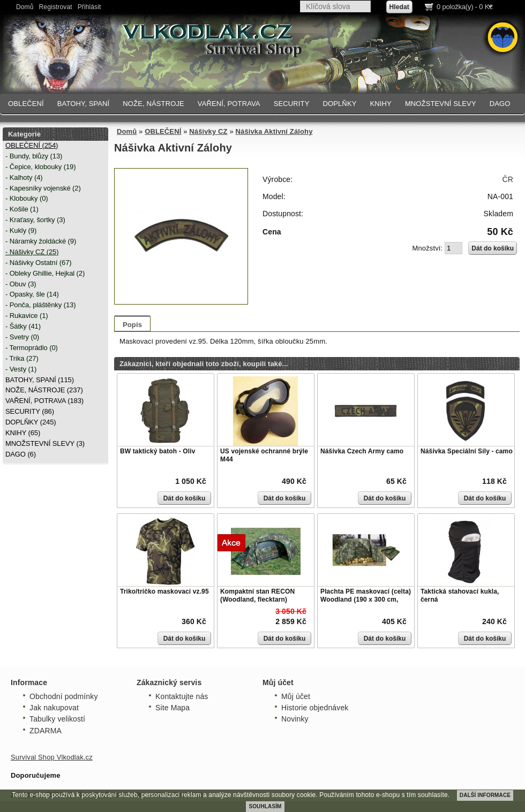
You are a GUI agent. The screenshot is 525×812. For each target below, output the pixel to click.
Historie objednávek (315, 708)
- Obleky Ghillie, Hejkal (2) (45, 273)
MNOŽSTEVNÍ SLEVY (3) (45, 443)
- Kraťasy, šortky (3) (35, 220)
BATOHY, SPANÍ (84, 104)
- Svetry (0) (22, 337)
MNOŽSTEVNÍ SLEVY (441, 104)
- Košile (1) (22, 209)
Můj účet (296, 696)
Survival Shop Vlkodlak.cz (52, 757)
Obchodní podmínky (64, 696)
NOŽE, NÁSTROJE (153, 104)
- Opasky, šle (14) (32, 294)
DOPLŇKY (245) (31, 422)
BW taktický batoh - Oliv (157, 451)
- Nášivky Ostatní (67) (39, 263)
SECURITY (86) (30, 411)
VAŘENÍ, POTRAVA (229, 104)
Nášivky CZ (208, 131)
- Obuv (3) (21, 284)
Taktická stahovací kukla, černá (460, 596)
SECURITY (292, 104)
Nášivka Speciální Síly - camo (467, 451)
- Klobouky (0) (27, 198)
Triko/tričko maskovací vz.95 (164, 591)
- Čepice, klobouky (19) (40, 167)
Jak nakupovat (54, 708)
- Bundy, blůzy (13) (34, 156)
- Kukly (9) (21, 230)
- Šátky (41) (23, 326)
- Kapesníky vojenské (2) (43, 188)
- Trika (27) (22, 358)
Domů (25, 7)
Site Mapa (172, 708)
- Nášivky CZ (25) (32, 252)
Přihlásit (89, 7)
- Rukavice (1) (27, 316)
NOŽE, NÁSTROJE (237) (44, 390)
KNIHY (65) (23, 433)
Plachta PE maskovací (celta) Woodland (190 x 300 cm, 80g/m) (366, 600)
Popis (132, 325)
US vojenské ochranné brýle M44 (264, 456)
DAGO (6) (21, 454)
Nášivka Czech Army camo (362, 451)
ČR (508, 179)
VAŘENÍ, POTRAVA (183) (44, 401)
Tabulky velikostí (57, 719)
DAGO (500, 104)
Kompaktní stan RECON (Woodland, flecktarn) (257, 596)
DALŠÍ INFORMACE (485, 795)
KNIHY (380, 104)
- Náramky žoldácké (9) (41, 241)
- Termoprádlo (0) (32, 348)
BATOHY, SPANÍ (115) (40, 380)
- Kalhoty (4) (24, 177)
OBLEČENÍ (26, 104)
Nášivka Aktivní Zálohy (274, 131)
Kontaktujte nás (182, 696)
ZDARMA (46, 731)
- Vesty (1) (21, 369)
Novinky (295, 719)
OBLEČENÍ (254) (32, 145)
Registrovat (56, 7)
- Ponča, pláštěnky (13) (40, 305)
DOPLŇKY (339, 104)
